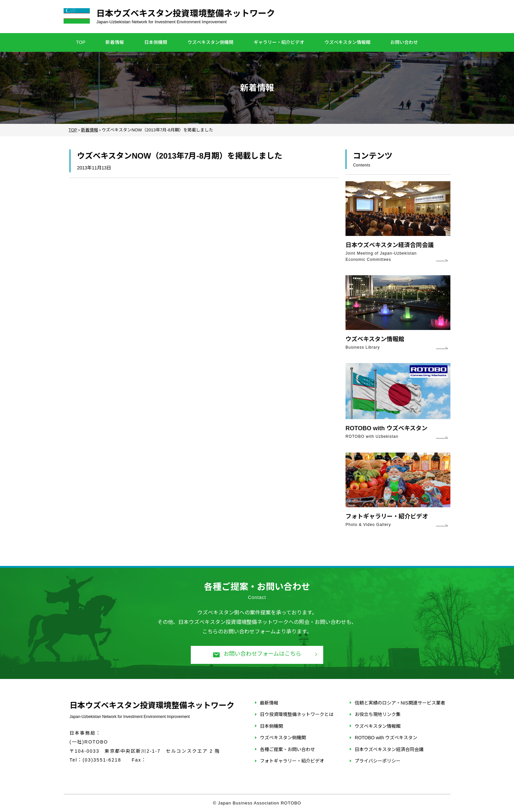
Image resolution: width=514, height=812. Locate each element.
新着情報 (115, 42)
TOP (81, 42)
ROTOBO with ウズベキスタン (386, 738)
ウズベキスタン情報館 (347, 42)
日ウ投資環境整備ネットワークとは (297, 714)
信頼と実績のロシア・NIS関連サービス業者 (400, 703)
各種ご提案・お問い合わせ (287, 749)
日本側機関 (156, 42)
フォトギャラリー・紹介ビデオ (292, 761)
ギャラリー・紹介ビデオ (279, 42)
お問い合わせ (404, 42)
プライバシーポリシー (378, 761)
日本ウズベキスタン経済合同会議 (389, 749)
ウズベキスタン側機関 (210, 42)
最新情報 (269, 703)
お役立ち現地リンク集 (378, 714)
